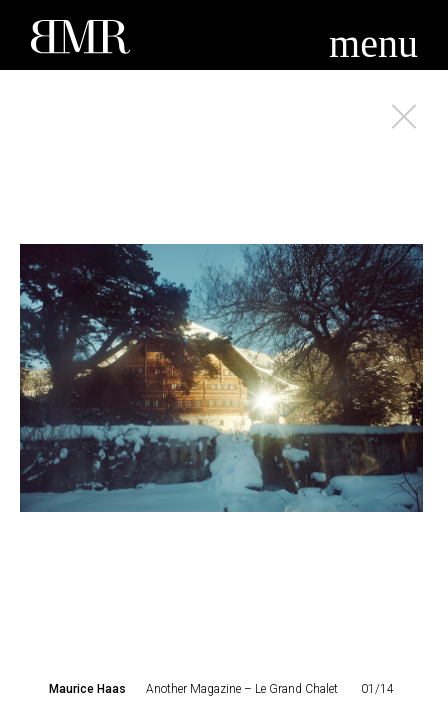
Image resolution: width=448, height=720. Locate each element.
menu (373, 43)
